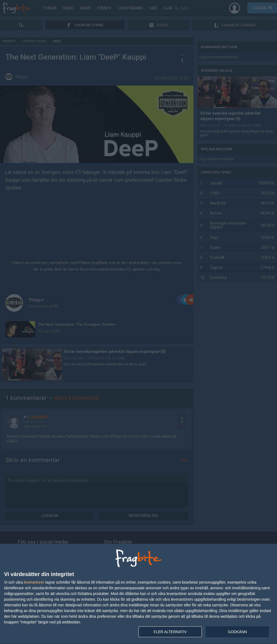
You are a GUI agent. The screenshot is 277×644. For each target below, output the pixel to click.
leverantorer (34, 582)
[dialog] (138, 594)
